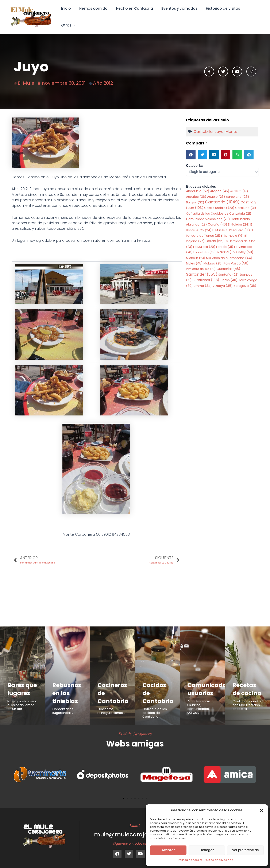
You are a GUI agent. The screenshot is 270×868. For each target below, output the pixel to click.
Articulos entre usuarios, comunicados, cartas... (199, 702)
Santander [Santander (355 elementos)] (202, 269)
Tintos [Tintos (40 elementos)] (229, 275)
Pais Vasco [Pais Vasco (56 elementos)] (236, 258)
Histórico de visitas (219, 14)
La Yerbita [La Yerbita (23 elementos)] (205, 247)
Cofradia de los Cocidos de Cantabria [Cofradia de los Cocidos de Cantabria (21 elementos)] (219, 208)
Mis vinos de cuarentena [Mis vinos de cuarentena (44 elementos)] (229, 252)
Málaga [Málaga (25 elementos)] (213, 258)
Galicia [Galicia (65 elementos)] (215, 236)
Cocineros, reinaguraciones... (111, 706)
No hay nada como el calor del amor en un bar (22, 708)
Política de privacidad (219, 860)
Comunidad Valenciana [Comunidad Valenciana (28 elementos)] (208, 213)
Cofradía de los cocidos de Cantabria (155, 708)
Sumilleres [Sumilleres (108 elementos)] (206, 275)
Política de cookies (190, 860)
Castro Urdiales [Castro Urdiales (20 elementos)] (219, 202)
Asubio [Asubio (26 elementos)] (216, 191)
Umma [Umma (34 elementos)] (203, 280)
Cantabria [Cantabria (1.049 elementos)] (222, 196)
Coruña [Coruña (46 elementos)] (217, 219)
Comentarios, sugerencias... (63, 706)
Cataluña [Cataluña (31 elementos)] (246, 202)
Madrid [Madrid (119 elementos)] (227, 247)
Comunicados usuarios (210, 684)
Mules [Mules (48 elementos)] (194, 258)
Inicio (67, 14)
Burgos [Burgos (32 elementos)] (195, 197)
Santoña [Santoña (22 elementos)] (228, 269)
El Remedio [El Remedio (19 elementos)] (232, 230)
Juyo (219, 126)
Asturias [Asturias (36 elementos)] (196, 191)
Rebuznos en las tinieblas (68, 688)
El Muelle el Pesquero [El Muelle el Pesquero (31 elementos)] (231, 224)
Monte (231, 126)
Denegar (207, 850)
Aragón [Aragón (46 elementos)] (220, 185)
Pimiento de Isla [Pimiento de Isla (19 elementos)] (201, 263)
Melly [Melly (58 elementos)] (246, 247)
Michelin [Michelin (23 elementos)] (196, 252)
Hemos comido (94, 14)
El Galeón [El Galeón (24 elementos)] (239, 219)
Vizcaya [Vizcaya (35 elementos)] (223, 280)
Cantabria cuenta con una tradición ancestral (247, 708)
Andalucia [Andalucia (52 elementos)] (198, 185)
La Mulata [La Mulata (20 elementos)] (204, 241)
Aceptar (168, 850)
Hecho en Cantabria (133, 14)
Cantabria (203, 126)
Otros (251, 14)
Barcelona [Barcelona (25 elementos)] (238, 191)
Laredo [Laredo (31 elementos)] (225, 241)
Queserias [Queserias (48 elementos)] (228, 263)
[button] (262, 810)
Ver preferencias (245, 850)
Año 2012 (103, 77)
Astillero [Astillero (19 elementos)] (239, 185)
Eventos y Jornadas (177, 14)
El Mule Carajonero (135, 729)
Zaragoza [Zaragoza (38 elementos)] (245, 280)
